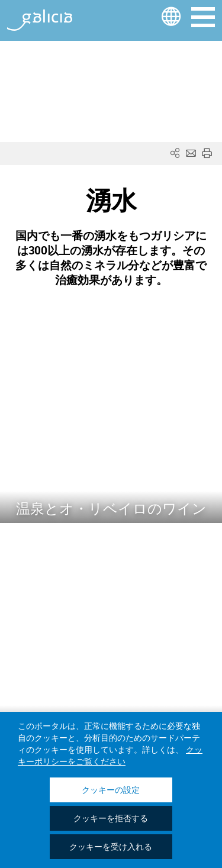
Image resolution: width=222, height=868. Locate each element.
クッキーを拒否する (111, 819)
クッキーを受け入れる (111, 847)
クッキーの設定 (111, 790)
